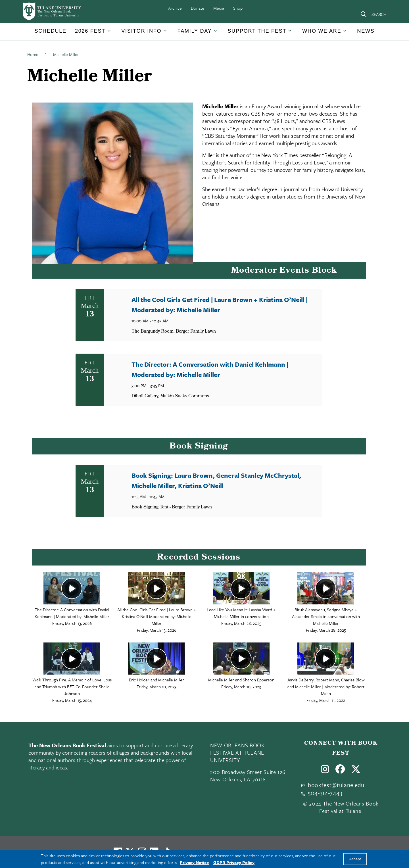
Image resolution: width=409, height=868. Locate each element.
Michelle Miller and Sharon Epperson (241, 680)
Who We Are (322, 31)
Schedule (50, 31)
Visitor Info (141, 31)
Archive (175, 8)
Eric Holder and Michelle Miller (156, 680)
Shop (238, 8)
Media (219, 8)
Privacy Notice (194, 862)
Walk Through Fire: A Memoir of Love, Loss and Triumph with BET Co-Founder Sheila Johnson (72, 687)
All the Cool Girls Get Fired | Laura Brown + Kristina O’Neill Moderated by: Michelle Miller (157, 616)
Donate (198, 8)
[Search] (373, 14)
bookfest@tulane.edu (336, 785)
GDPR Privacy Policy (234, 862)
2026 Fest (90, 31)
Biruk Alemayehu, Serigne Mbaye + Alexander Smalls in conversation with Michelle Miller (326, 616)
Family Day (194, 31)
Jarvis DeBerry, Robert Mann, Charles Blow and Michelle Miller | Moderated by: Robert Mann (326, 687)
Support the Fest (257, 31)
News (366, 31)
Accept (355, 859)
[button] (50, 31)
